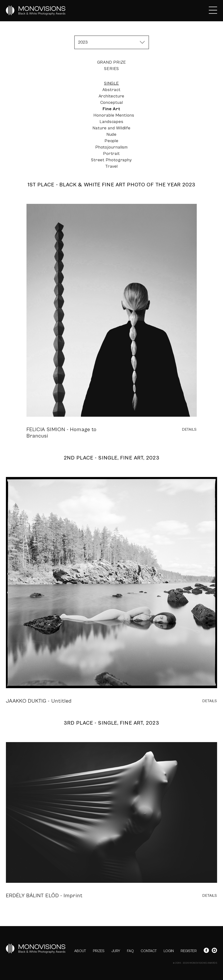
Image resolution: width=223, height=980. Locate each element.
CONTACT (149, 951)
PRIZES (99, 951)
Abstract (111, 90)
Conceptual (112, 103)
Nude (112, 134)
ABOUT (80, 951)
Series (111, 69)
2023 (83, 42)
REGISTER (189, 951)
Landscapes (111, 122)
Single (111, 83)
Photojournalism (112, 147)
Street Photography (111, 160)
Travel (111, 166)
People (111, 141)
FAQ (130, 951)
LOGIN (169, 951)
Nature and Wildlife (111, 128)
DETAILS (189, 429)
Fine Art (111, 109)
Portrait (111, 154)
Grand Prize (112, 62)
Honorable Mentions (114, 115)
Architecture (112, 96)
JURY (116, 951)
